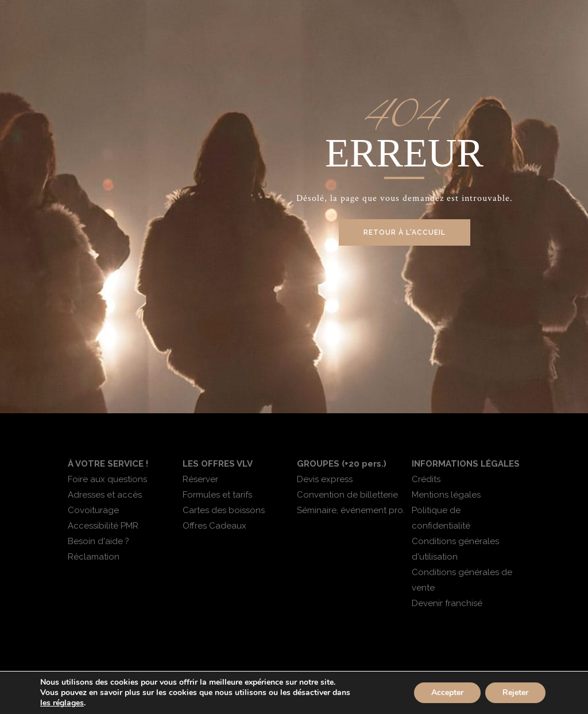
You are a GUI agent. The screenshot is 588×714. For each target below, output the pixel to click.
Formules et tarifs (217, 495)
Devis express (325, 479)
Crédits (426, 479)
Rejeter (515, 692)
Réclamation (94, 557)
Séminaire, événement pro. (351, 510)
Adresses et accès (105, 495)
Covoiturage (93, 510)
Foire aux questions (107, 479)
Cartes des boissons (224, 510)
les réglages (62, 703)
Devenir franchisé (447, 603)
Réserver (200, 479)
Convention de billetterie (347, 495)
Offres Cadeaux (214, 526)
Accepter (447, 692)
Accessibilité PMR (103, 526)
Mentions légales (446, 495)
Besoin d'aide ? (98, 541)
